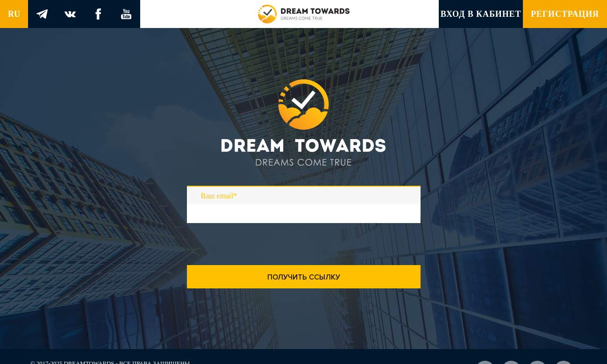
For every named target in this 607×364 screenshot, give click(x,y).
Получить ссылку (304, 277)
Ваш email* (219, 196)
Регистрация (565, 14)
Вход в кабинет (481, 14)
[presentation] (258, 258)
